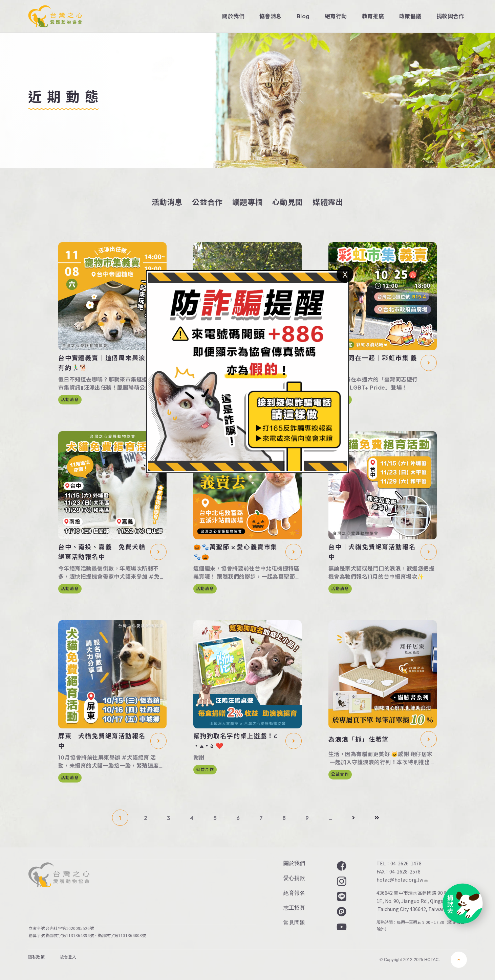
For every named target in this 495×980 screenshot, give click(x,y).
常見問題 (294, 923)
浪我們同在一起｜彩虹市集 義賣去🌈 (373, 363)
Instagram (341, 881)
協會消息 (271, 16)
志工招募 (294, 908)
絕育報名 (294, 893)
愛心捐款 (294, 878)
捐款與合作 (450, 16)
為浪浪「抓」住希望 (359, 739)
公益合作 (207, 202)
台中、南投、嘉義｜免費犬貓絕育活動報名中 (102, 552)
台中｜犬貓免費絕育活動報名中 (372, 552)
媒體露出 (328, 202)
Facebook (341, 866)
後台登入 (68, 957)
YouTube (341, 927)
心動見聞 (288, 202)
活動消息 (167, 202)
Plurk (341, 912)
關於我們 (233, 16)
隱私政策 (36, 957)
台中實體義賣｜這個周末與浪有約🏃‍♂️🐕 (102, 363)
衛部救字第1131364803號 (123, 935)
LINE (341, 896)
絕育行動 (336, 16)
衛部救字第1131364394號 (70, 935)
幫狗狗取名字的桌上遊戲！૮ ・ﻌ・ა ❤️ (235, 741)
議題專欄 (248, 202)
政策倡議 (410, 16)
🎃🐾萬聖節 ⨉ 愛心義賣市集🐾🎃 (235, 552)
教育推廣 (373, 16)
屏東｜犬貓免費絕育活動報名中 (102, 741)
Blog (303, 16)
